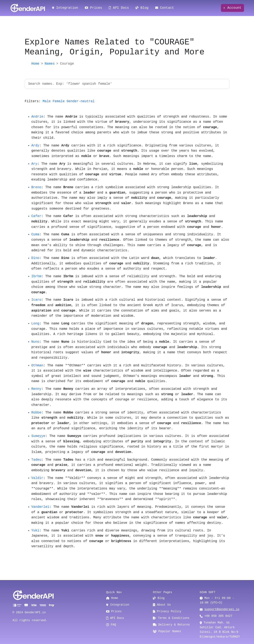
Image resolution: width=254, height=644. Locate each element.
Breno (36, 187)
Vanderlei (40, 507)
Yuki (35, 531)
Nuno (35, 342)
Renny (36, 389)
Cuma (35, 234)
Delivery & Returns (171, 625)
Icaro (36, 300)
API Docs (119, 8)
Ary (34, 164)
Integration (65, 8)
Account (233, 8)
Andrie (37, 117)
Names (50, 64)
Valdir (37, 478)
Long (35, 324)
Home (35, 64)
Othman (37, 366)
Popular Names (167, 631)
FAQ (111, 625)
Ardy (35, 146)
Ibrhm (36, 276)
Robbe (36, 413)
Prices (94, 8)
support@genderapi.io (222, 609)
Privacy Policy (167, 611)
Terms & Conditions (171, 618)
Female (59, 101)
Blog (142, 8)
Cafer (36, 216)
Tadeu (36, 460)
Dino (35, 258)
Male (47, 101)
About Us (162, 605)
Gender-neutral (81, 101)
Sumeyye (38, 436)
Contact (165, 8)
